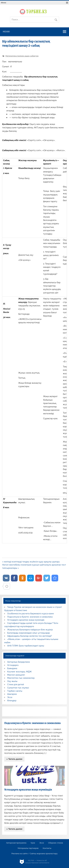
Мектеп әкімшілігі (16, 675)
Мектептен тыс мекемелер (21, 678)
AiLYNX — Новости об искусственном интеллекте (37, 862)
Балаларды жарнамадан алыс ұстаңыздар (29, 633)
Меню (4, 3)
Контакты (47, 848)
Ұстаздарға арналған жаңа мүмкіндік (26, 620)
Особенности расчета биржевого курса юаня (31, 614)
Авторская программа (16, 843)
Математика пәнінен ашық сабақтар (22, 56)
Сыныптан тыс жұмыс (18, 688)
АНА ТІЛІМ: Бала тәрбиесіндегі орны (26, 646)
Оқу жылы (12, 681)
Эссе (10, 697)
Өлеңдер (12, 701)
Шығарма (12, 694)
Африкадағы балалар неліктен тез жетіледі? (30, 636)
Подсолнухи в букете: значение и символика (30, 617)
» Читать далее (14, 759)
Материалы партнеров (28, 848)
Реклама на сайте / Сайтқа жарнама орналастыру (35, 854)
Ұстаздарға (13, 665)
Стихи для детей (16, 684)
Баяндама (12, 668)
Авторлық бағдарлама (19, 662)
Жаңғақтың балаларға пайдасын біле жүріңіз (30, 630)
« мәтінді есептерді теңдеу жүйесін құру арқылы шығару (31, 562)
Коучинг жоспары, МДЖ (20, 672)
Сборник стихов (55, 843)
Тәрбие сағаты (15, 691)
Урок (33, 843)
